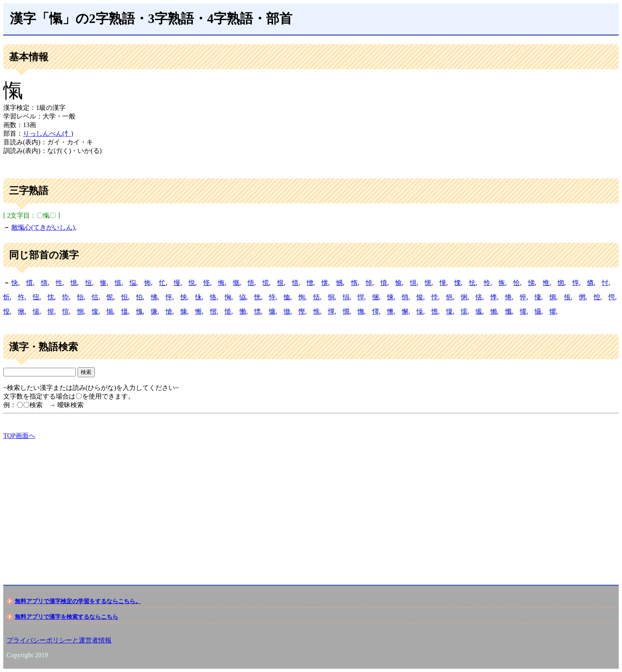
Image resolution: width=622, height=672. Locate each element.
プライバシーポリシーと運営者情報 (59, 640)
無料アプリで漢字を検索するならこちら (66, 617)
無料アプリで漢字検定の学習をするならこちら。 (78, 601)
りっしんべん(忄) (48, 133)
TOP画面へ (19, 436)
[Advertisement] (249, 505)
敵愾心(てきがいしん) (43, 227)
